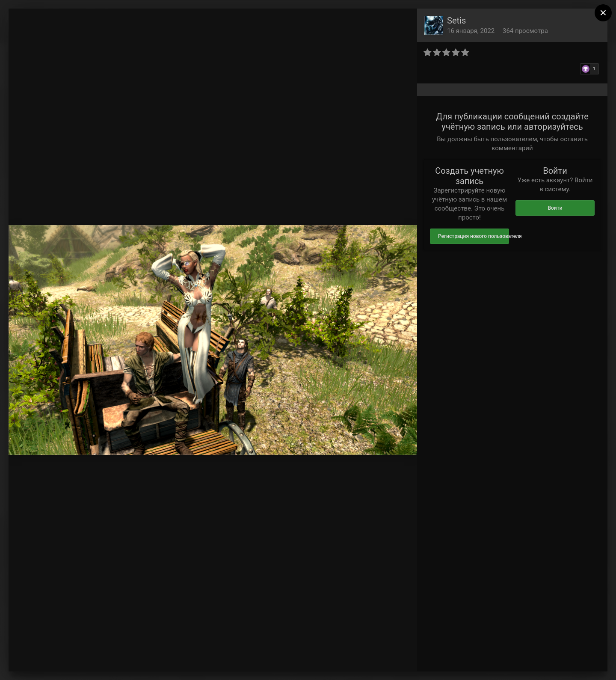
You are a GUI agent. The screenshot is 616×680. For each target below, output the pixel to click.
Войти (555, 208)
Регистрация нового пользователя (474, 236)
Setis (456, 21)
